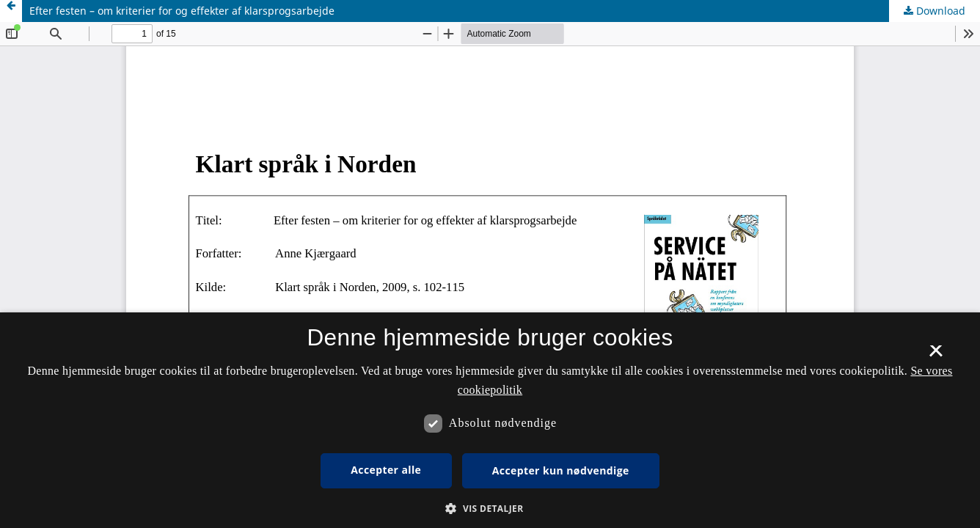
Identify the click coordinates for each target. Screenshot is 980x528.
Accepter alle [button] (386, 470)
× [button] (936, 356)
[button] (490, 509)
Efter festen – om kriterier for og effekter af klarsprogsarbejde (182, 11)
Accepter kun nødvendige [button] (561, 470)
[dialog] (490, 420)
